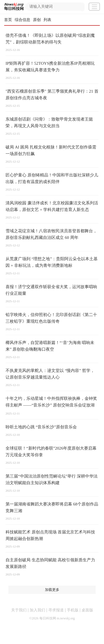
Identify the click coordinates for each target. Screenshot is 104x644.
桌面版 (87, 610)
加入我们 (37, 610)
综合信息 (22, 20)
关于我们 (19, 610)
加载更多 (52, 590)
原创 (37, 20)
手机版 (73, 610)
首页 (8, 20)
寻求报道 (56, 610)
